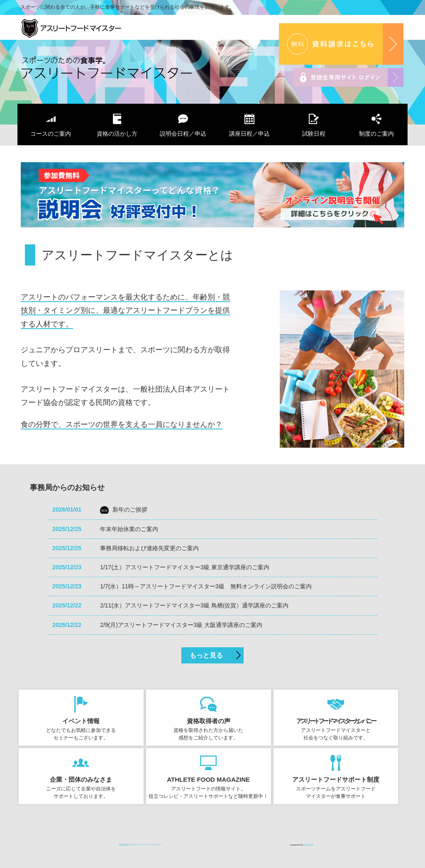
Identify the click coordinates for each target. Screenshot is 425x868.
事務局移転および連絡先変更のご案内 (149, 548)
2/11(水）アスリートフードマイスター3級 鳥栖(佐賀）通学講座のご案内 (194, 605)
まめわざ (309, 845)
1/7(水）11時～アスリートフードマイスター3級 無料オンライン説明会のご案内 (206, 586)
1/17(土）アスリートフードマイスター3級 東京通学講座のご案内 (185, 567)
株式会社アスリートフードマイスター (92, 29)
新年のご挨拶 (130, 510)
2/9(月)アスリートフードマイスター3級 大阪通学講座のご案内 (181, 625)
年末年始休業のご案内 (129, 529)
